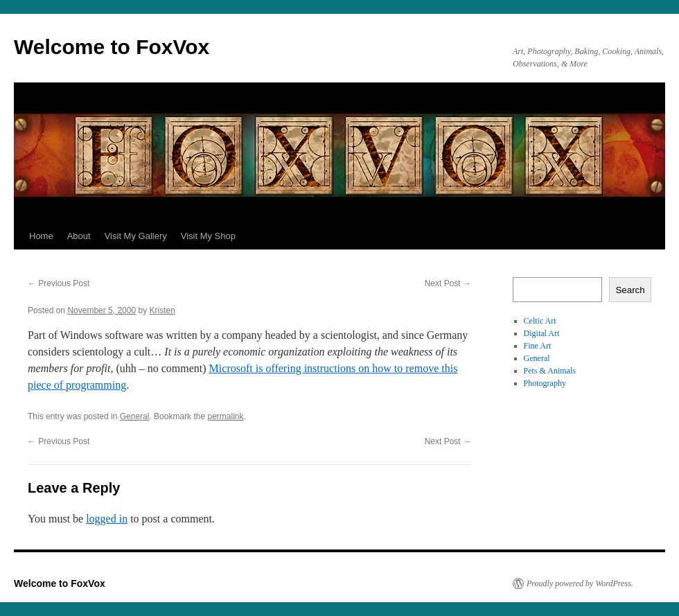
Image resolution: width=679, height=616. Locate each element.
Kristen (162, 310)
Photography (545, 383)
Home (41, 236)
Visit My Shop (208, 236)
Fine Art (538, 346)
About (79, 236)
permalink (225, 416)
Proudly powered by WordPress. (580, 583)
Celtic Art (540, 321)
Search (630, 290)
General (135, 416)
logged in (107, 519)
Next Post (448, 283)
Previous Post (59, 283)
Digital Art (542, 333)
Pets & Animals (550, 371)
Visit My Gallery (136, 236)
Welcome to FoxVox (112, 47)
